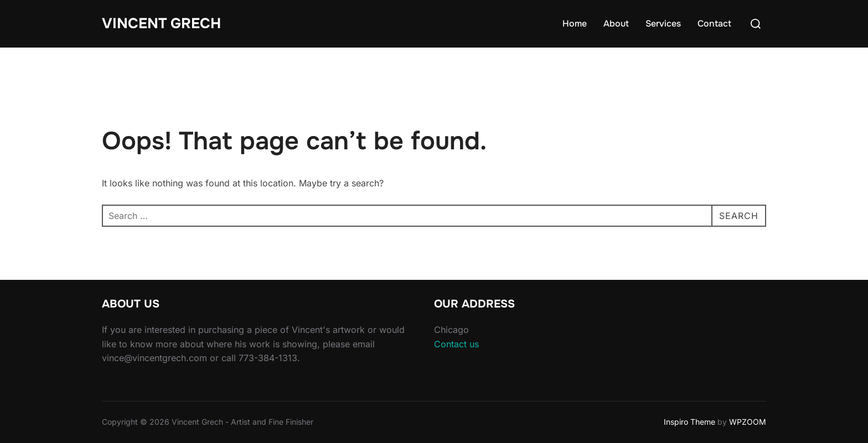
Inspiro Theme (689, 422)
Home (575, 24)
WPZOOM (748, 422)
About (616, 24)
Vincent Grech (161, 24)
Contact (714, 24)
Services (663, 24)
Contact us (456, 344)
